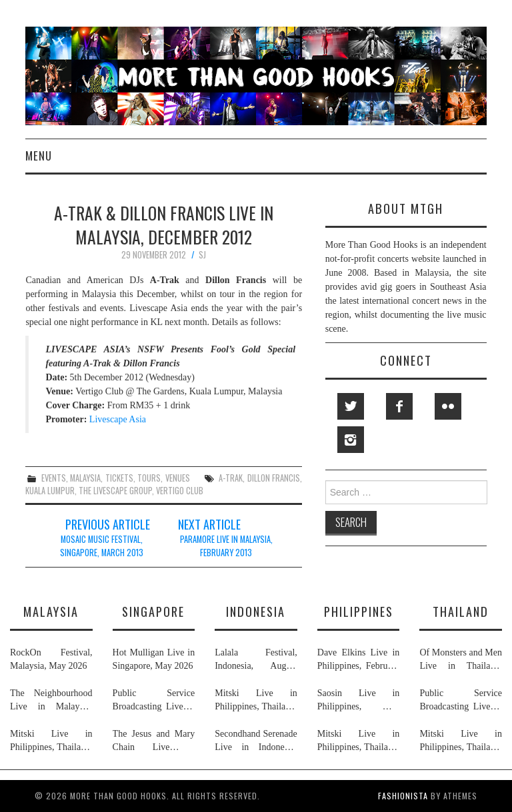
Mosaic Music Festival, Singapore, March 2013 (102, 546)
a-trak (231, 478)
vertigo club (180, 491)
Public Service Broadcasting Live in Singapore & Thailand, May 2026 (154, 701)
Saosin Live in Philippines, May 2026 (359, 701)
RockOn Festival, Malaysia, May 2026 (51, 659)
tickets (119, 478)
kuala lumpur (50, 491)
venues (178, 478)
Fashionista (403, 796)
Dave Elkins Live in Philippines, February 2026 (359, 660)
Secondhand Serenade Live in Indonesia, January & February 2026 (256, 741)
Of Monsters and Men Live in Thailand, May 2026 (461, 660)
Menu (39, 156)
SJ (202, 255)
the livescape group (115, 491)
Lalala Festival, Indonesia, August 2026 (256, 660)
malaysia (85, 478)
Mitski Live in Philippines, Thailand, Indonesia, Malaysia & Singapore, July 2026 (51, 741)
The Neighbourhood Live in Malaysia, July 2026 (51, 701)
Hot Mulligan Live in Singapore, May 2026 (154, 659)
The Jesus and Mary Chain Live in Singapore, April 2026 (154, 741)
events (54, 478)
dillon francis (274, 478)
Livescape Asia (118, 419)
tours (149, 478)
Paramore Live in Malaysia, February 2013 (226, 546)
